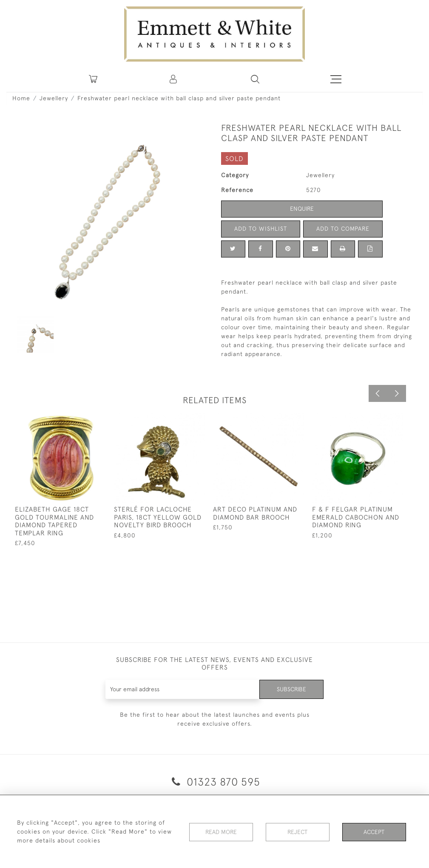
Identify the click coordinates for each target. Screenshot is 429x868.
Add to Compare (343, 229)
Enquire (302, 209)
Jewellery (54, 98)
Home (21, 98)
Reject (298, 831)
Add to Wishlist (261, 229)
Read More (221, 831)
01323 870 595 (214, 782)
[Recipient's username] (182, 689)
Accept (374, 831)
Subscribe (291, 689)
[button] (255, 79)
